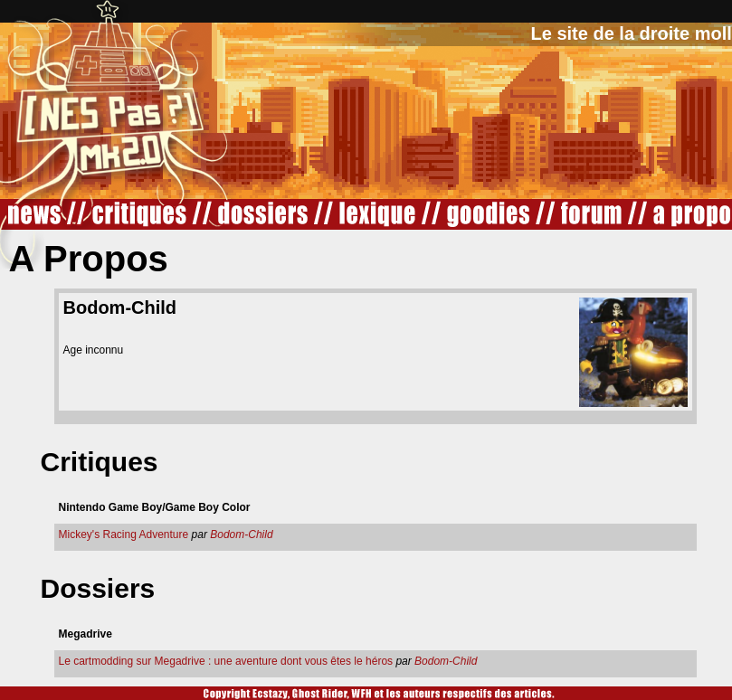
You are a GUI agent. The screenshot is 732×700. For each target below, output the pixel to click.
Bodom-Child (241, 534)
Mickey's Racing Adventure (124, 534)
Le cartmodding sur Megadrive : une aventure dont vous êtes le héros (226, 661)
